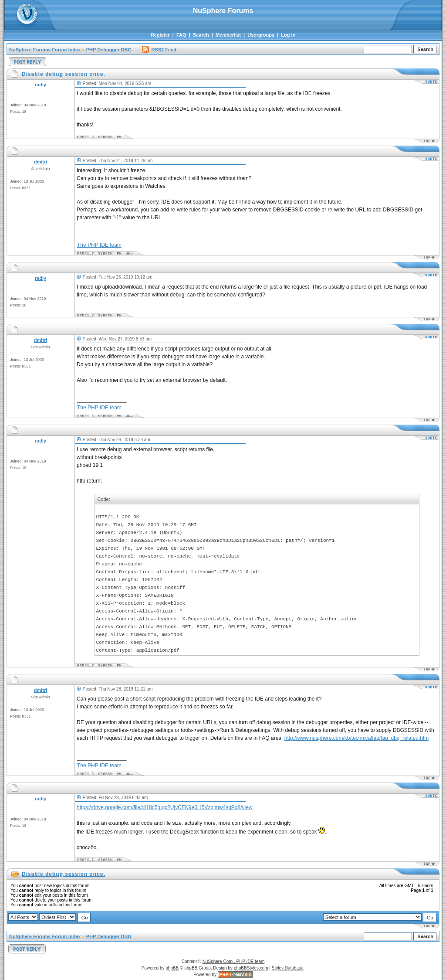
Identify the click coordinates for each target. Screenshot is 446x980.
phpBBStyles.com (251, 968)
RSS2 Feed (159, 50)
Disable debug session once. (64, 874)
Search (201, 35)
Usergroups (261, 35)
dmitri (41, 162)
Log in (288, 35)
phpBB (172, 968)
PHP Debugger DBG (109, 50)
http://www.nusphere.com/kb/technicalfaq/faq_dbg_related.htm (357, 738)
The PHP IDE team (99, 245)
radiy (41, 85)
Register (160, 35)
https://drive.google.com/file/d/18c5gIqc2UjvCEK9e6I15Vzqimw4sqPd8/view (165, 807)
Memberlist (228, 35)
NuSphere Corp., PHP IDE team (234, 961)
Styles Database (288, 968)
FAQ (181, 35)
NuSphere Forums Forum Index (45, 50)
